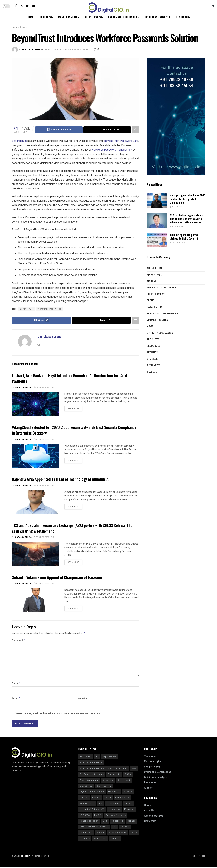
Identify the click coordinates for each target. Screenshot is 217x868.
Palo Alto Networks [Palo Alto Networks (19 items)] (116, 817)
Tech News (46, 17)
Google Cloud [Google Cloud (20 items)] (87, 805)
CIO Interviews (94, 17)
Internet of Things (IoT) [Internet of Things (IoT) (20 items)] (92, 811)
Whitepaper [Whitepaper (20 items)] (100, 840)
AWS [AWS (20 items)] (134, 770)
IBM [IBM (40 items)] (100, 805)
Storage (152, 359)
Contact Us (150, 823)
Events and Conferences (124, 17)
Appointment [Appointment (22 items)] (109, 758)
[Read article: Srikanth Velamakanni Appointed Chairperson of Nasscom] (36, 600)
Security (24, 27)
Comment (18, 641)
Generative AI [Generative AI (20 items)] (122, 799)
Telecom (152, 372)
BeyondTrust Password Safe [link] (121, 141)
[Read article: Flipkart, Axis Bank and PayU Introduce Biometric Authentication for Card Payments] (36, 404)
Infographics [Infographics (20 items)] (114, 805)
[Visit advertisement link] (176, 116)
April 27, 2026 (41, 583)
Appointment (155, 275)
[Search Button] (213, 6)
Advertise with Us (154, 817)
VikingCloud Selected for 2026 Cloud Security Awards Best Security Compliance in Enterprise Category (74, 430)
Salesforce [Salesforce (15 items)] (117, 822)
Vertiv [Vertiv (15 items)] (134, 834)
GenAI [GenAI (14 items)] (108, 799)
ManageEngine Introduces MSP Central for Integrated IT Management (187, 199)
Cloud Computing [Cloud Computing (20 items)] (89, 782)
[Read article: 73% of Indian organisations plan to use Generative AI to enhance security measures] (157, 221)
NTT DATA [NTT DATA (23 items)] (85, 817)
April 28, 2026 (41, 485)
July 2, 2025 (176, 207)
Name (16, 684)
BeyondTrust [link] (19, 141)
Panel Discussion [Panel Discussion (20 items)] (89, 822)
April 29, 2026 (41, 387)
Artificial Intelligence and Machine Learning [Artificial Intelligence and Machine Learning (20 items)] (103, 770)
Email (16, 700)
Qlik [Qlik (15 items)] (105, 822)
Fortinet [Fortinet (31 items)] (84, 799)
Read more (75, 408)
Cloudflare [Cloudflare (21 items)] (108, 782)
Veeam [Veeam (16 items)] (101, 834)
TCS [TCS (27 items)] (114, 828)
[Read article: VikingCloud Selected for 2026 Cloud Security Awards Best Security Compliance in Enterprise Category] (36, 456)
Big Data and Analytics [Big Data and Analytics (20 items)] (92, 776)
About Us (149, 812)
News (150, 327)
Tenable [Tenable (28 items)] (125, 828)
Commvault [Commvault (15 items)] (124, 782)
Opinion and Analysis (157, 17)
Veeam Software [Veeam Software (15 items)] (118, 834)
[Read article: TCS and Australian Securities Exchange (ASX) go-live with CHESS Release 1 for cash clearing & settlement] (36, 554)
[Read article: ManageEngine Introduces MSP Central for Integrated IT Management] (157, 201)
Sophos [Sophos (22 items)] (131, 822)
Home (31, 17)
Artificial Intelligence (161, 288)
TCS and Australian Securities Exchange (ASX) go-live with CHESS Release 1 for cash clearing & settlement (73, 528)
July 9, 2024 (176, 227)
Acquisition (154, 268)
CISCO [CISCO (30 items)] (128, 776)
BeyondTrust (27, 309)
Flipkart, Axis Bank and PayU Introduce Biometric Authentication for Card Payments (69, 378)
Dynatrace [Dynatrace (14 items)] (114, 793)
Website (82, 699)
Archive (152, 281)
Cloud (151, 301)
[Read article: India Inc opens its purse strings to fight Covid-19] (157, 240)
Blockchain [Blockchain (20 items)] (114, 776)
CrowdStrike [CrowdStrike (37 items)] (86, 787)
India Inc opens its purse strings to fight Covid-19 (184, 237)
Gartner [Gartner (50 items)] (96, 799)
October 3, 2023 (56, 49)
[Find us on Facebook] (16, 6)
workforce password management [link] (112, 150)
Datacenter (154, 307)
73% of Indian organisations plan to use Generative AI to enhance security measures (186, 219)
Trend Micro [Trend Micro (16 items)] (86, 834)
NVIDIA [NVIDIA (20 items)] (98, 817)
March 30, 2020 (178, 243)
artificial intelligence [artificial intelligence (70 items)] (91, 764)
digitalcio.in (25, 857)
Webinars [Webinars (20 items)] (85, 840)
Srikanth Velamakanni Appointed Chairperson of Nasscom (57, 577)
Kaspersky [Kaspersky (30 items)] (114, 811)
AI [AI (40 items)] (97, 758)
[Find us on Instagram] (28, 6)
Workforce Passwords (49, 309)
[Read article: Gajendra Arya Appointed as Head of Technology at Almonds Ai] (36, 502)
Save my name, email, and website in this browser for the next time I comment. (58, 715)
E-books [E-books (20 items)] (128, 793)
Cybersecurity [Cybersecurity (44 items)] (104, 787)
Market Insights (69, 17)
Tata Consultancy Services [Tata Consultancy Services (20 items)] (94, 828)
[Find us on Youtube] (34, 6)
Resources (183, 17)
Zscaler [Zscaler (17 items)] (115, 840)
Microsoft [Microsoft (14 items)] (129, 811)
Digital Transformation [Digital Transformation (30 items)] (92, 793)
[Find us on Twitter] (22, 6)
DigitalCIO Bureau (33, 49)
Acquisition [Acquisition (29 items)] (86, 758)
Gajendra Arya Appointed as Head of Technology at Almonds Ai (61, 479)
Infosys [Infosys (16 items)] (129, 805)
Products (153, 340)
